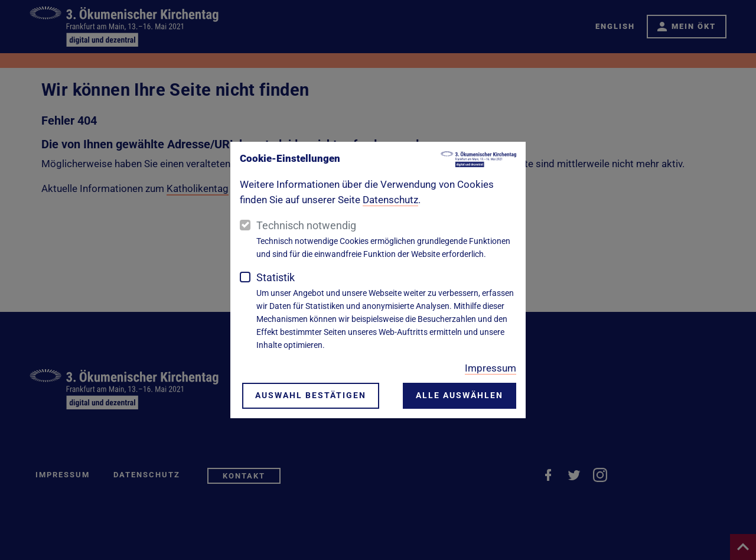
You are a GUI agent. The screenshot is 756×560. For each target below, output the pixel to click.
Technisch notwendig (306, 225)
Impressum (491, 368)
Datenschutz (390, 200)
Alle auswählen (460, 396)
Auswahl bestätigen (311, 396)
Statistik (276, 277)
